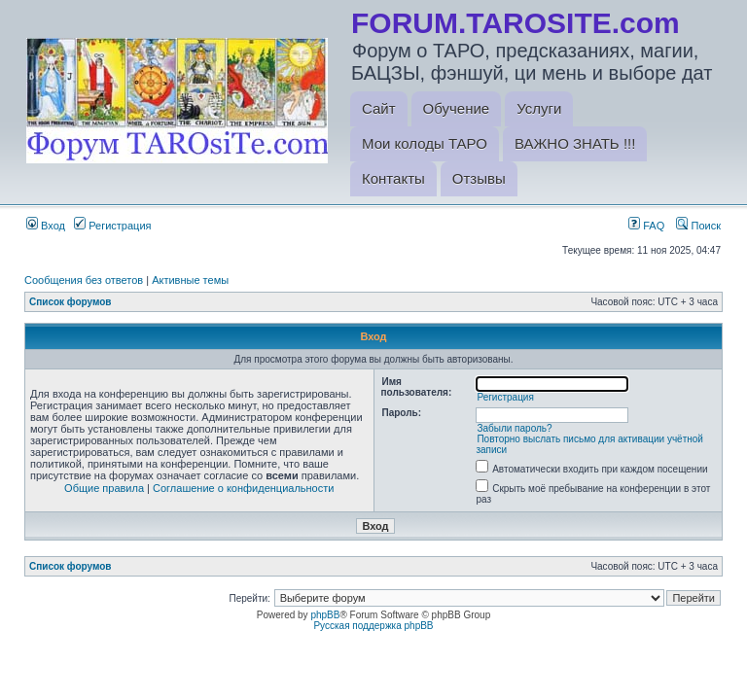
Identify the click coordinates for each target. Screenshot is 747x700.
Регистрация (112, 226)
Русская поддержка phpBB (373, 626)
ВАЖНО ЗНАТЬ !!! (575, 143)
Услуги (539, 108)
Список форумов (71, 302)
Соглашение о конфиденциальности (243, 488)
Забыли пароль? (514, 428)
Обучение (457, 108)
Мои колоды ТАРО (425, 143)
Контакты (393, 178)
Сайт (379, 108)
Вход (46, 226)
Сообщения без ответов (84, 280)
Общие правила (104, 488)
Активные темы (190, 280)
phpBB (325, 615)
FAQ (646, 226)
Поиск (698, 226)
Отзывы (479, 178)
